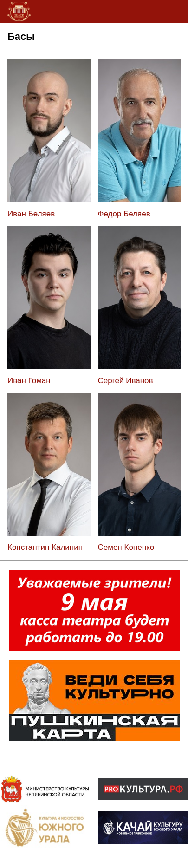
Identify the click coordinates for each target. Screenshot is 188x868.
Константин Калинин (45, 547)
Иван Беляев (31, 214)
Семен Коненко (126, 547)
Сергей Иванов (126, 381)
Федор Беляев (124, 214)
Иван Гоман (29, 381)
